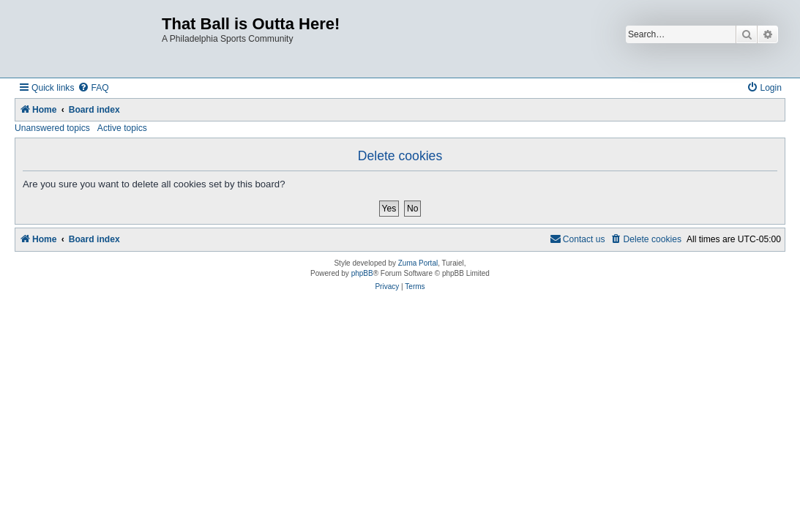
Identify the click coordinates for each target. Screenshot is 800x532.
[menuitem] (93, 88)
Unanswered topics (52, 128)
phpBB (362, 273)
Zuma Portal (418, 263)
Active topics (122, 128)
